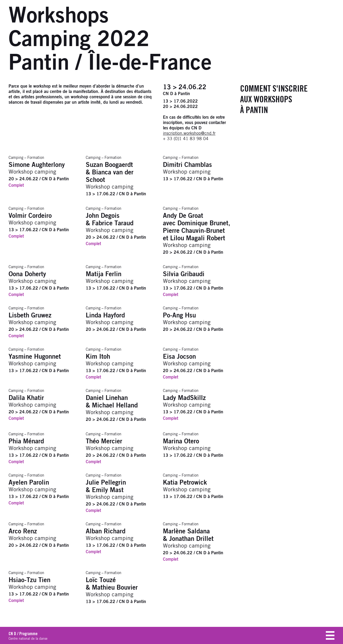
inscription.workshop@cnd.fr (189, 133)
